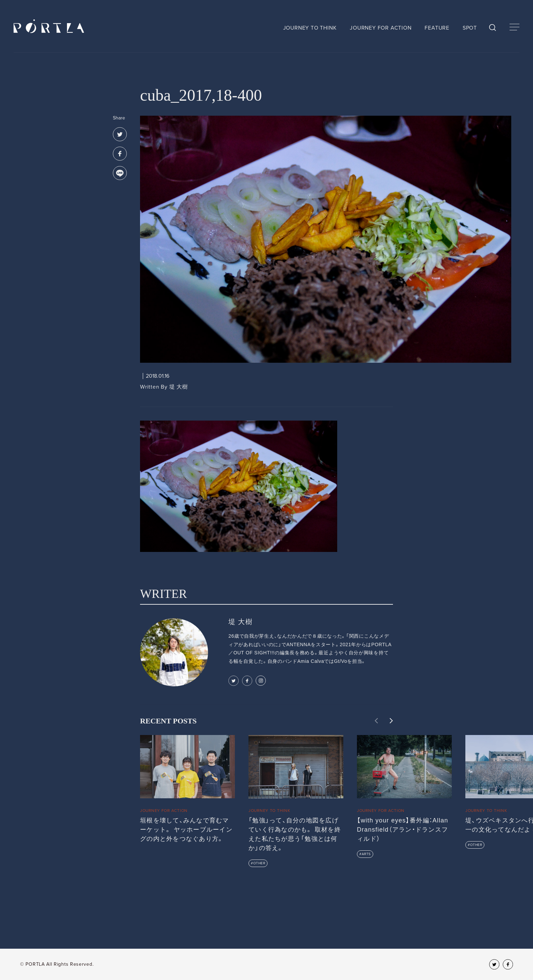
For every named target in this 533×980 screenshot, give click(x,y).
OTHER (259, 863)
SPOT (470, 28)
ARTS (366, 854)
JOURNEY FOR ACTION (381, 28)
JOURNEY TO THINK (310, 28)
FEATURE (437, 28)
